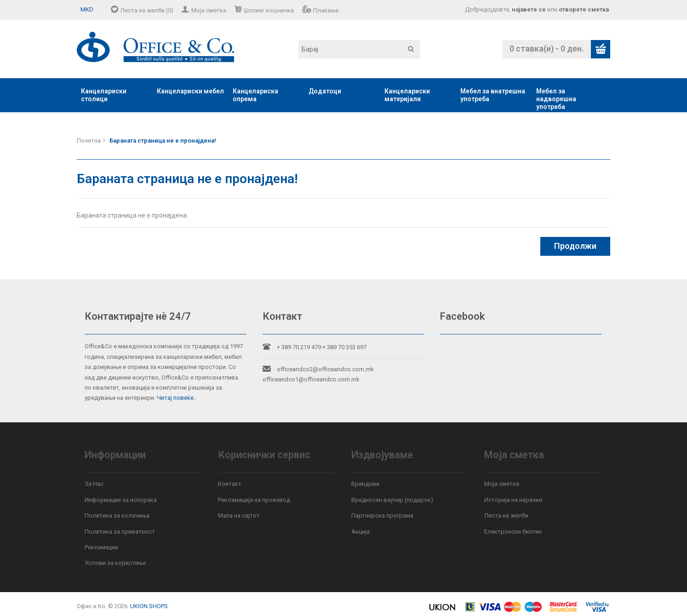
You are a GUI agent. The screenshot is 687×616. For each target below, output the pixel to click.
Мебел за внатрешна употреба (493, 95)
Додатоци (325, 91)
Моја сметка (209, 10)
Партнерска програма (382, 515)
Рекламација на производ (254, 500)
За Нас (94, 484)
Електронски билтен (513, 532)
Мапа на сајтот (239, 515)
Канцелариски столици (104, 95)
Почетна (89, 141)
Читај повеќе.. (177, 398)
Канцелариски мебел (190, 91)
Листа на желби (506, 515)
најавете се (529, 9)
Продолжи (575, 246)
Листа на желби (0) (147, 10)
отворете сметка (584, 9)
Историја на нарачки (513, 500)
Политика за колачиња (117, 515)
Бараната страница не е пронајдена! (163, 141)
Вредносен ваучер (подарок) (392, 500)
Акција (361, 532)
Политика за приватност (120, 532)
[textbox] (359, 49)
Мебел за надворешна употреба (556, 99)
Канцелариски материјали (407, 95)
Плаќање (326, 10)
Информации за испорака (121, 500)
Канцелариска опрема (255, 95)
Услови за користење (115, 563)
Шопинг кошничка (269, 10)
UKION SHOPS (149, 606)
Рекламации (101, 547)
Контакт (230, 484)
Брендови (365, 484)
